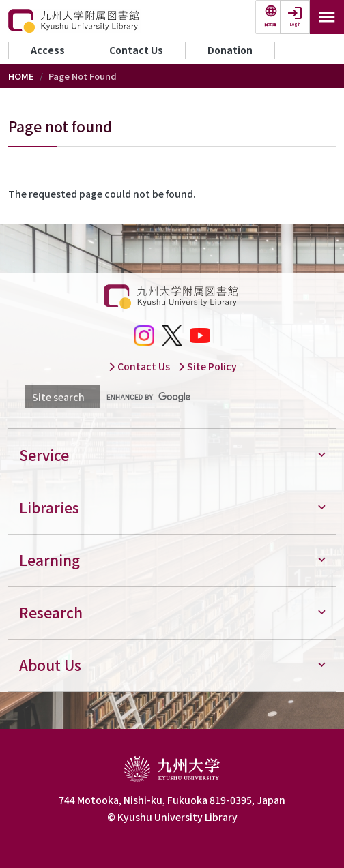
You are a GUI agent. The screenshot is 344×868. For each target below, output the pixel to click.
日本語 (270, 24)
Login (295, 24)
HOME (21, 76)
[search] (204, 397)
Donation (230, 50)
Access (48, 50)
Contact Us (136, 50)
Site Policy (207, 366)
